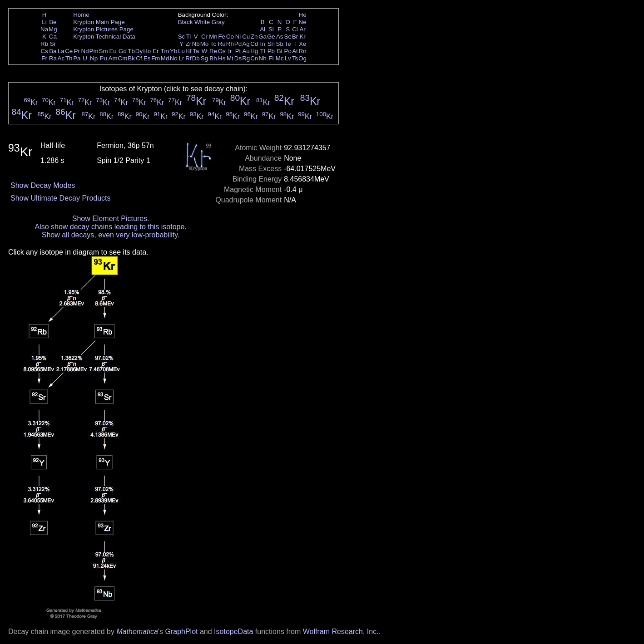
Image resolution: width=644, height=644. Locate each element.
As (280, 37)
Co (230, 37)
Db (196, 58)
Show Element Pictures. (111, 219)
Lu (181, 51)
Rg (246, 58)
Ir (230, 51)
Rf (188, 58)
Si (271, 29)
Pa (77, 58)
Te (288, 44)
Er (156, 51)
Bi (280, 51)
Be (53, 22)
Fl (271, 58)
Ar (302, 29)
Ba (53, 51)
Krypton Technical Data (104, 37)
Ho (147, 51)
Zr (189, 44)
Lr (182, 58)
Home (81, 15)
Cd (254, 44)
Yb (173, 51)
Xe (302, 44)
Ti (189, 37)
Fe (222, 37)
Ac (61, 58)
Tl (263, 51)
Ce (69, 51)
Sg (204, 58)
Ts (295, 58)
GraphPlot (181, 632)
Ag (246, 44)
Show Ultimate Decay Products (61, 198)
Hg (254, 51)
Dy (139, 51)
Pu (103, 58)
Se (288, 37)
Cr (204, 37)
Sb (280, 44)
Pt (238, 51)
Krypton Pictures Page (103, 29)
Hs (222, 58)
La (61, 51)
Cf (139, 58)
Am (113, 58)
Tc (213, 44)
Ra (53, 58)
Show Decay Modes (43, 185)
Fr (44, 58)
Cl (295, 29)
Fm (156, 58)
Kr (302, 37)
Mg (53, 29)
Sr (53, 44)
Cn (254, 58)
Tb (131, 51)
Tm (165, 51)
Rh (230, 44)
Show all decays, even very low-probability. (111, 235)
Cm (123, 58)
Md (165, 58)
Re (213, 51)
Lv (288, 58)
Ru (222, 44)
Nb (196, 44)
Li (44, 22)
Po (288, 51)
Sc (182, 37)
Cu (246, 37)
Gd (123, 51)
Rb (44, 44)
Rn (303, 51)
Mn (213, 37)
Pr (77, 51)
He (303, 15)
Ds (238, 58)
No (174, 58)
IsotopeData (233, 632)
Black (186, 22)
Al (263, 29)
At (295, 51)
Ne (303, 22)
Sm (104, 51)
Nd (85, 51)
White (202, 22)
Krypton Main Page (99, 22)
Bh (213, 58)
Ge (271, 37)
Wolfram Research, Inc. (341, 632)
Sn (271, 44)
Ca (53, 37)
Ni (238, 37)
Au (246, 51)
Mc (280, 58)
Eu (113, 51)
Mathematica (137, 632)
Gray (218, 22)
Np (94, 58)
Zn (254, 37)
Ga (263, 37)
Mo (205, 44)
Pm (94, 51)
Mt (230, 58)
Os (222, 51)
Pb (271, 51)
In (263, 44)
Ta (196, 51)
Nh (263, 58)
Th (69, 58)
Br (295, 37)
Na (44, 29)
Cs (44, 51)
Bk (131, 58)
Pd (238, 44)
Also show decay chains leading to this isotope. (110, 227)
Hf (188, 51)
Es (147, 58)
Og (302, 58)
